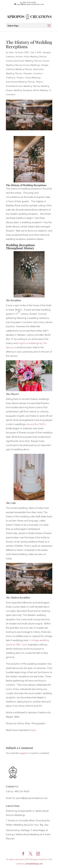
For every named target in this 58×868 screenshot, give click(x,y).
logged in (24, 753)
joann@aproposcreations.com (32, 798)
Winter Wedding (41, 90)
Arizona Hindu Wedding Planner (31, 56)
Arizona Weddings (32, 65)
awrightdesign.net (34, 864)
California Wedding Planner (19, 69)
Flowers (20, 78)
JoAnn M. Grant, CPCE (19, 52)
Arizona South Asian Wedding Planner (24, 61)
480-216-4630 (22, 791)
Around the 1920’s (36, 424)
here (33, 730)
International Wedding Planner (20, 82)
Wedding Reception (23, 90)
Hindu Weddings (33, 78)
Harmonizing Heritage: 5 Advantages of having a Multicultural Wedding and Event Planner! (28, 834)
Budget (45, 65)
